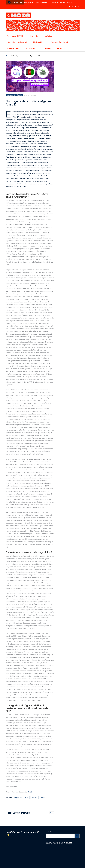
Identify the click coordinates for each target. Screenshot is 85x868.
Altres (60, 48)
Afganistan (18, 798)
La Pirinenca (46, 48)
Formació (34, 36)
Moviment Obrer (13, 48)
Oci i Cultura (30, 48)
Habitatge (48, 36)
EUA (27, 798)
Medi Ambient (39, 42)
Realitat (30, 792)
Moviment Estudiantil (59, 42)
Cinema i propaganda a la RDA (61, 2)
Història (35, 798)
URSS (43, 798)
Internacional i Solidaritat (17, 42)
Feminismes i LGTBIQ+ (15, 36)
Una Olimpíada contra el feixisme (36, 2)
